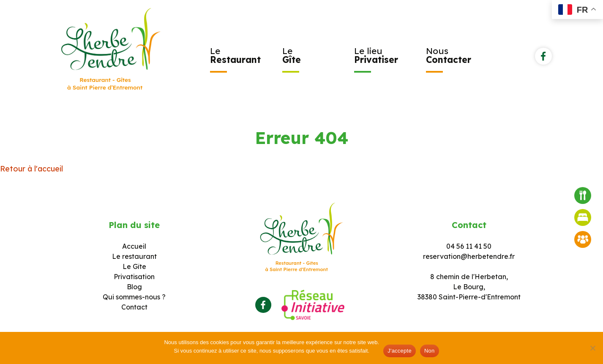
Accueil (134, 246)
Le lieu (376, 55)
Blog (134, 287)
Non (430, 351)
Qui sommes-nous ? (134, 297)
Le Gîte (134, 266)
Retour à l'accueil (31, 169)
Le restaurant (134, 256)
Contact (134, 307)
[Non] (592, 348)
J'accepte (400, 351)
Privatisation (134, 277)
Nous (449, 55)
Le (235, 55)
